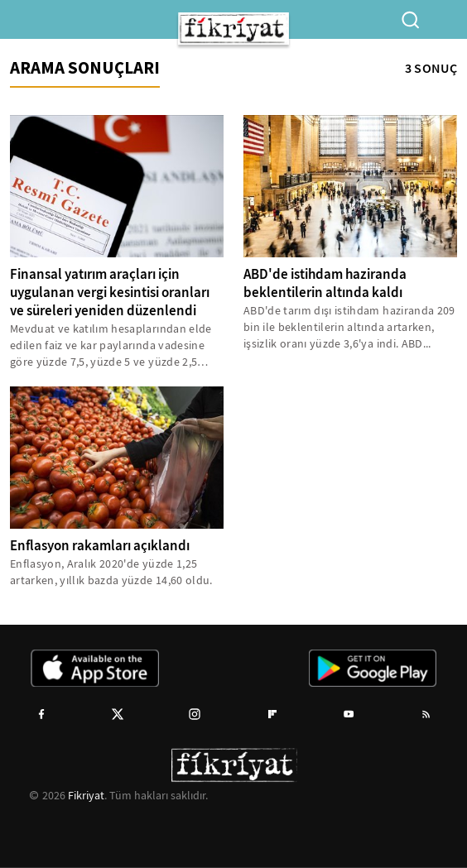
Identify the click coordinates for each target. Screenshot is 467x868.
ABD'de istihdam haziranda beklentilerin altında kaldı (325, 283)
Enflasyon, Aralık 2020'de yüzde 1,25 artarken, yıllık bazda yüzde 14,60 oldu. (111, 572)
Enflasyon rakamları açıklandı (100, 546)
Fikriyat (86, 795)
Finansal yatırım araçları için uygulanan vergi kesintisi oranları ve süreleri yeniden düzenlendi (110, 293)
